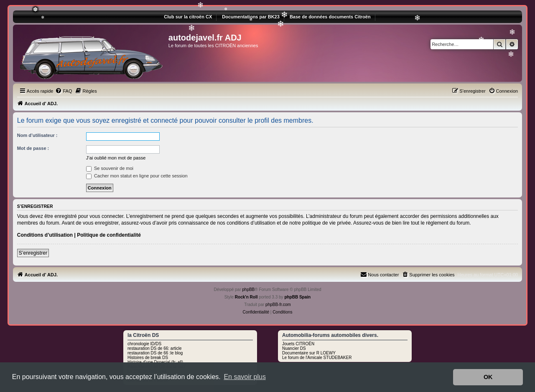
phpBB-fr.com (278, 305)
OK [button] (488, 377)
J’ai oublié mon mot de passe (116, 158)
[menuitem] (64, 91)
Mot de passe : (33, 148)
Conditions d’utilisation (45, 235)
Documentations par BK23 (251, 17)
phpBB (248, 290)
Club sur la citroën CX (188, 17)
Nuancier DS (294, 348)
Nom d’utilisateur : (37, 135)
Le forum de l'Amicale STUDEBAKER (317, 358)
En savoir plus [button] (245, 377)
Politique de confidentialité (109, 235)
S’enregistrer (33, 253)
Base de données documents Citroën (330, 17)
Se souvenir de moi (110, 168)
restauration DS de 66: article (155, 348)
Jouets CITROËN (298, 344)
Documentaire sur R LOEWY (309, 353)
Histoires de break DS (148, 358)
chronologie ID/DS (144, 344)
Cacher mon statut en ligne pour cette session (137, 176)
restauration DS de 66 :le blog (155, 353)
